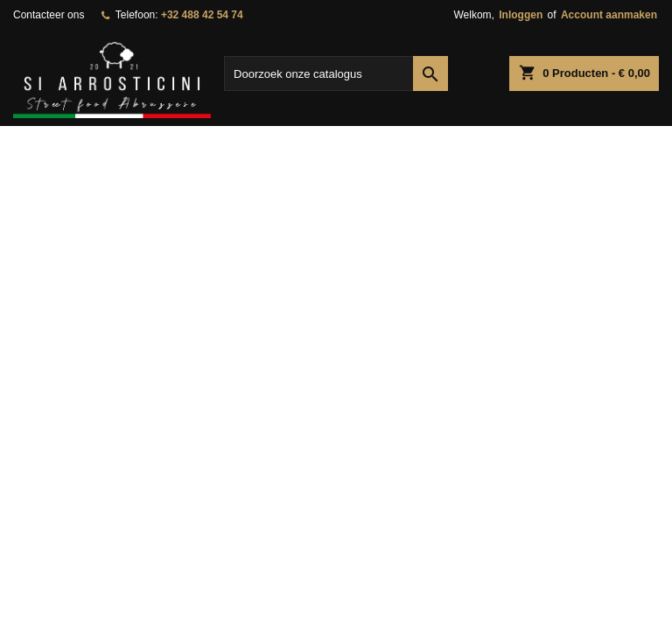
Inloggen (521, 15)
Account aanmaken (609, 15)
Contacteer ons (49, 15)
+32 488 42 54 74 (202, 15)
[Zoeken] (336, 73)
